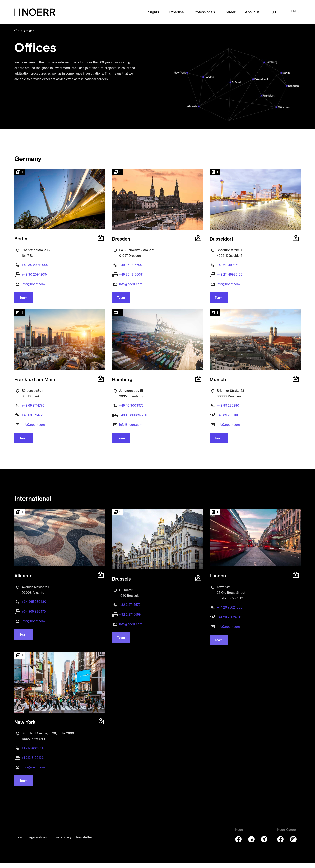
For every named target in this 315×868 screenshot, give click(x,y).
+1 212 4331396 (33, 753)
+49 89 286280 (228, 410)
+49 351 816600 (131, 269)
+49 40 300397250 (133, 420)
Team (24, 302)
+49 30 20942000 (35, 269)
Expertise (176, 14)
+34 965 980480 (34, 606)
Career (230, 14)
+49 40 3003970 (131, 410)
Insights (153, 14)
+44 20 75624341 (229, 622)
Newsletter (84, 842)
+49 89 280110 (227, 420)
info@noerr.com (33, 289)
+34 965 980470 (34, 616)
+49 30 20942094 (35, 279)
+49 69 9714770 (33, 410)
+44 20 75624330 (230, 612)
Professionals (204, 14)
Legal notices (37, 842)
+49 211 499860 (228, 269)
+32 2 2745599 (130, 619)
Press (19, 842)
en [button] (293, 14)
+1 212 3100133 (33, 762)
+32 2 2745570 (130, 609)
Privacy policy (61, 842)
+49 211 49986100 (230, 279)
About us (252, 14)
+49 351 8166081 (131, 279)
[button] (60, 204)
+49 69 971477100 (35, 420)
